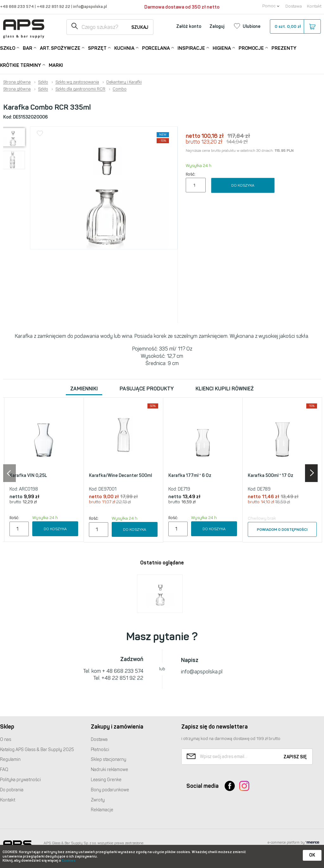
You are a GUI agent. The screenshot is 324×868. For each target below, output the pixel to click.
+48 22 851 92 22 (54, 6)
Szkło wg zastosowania (77, 82)
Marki (56, 65)
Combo (120, 89)
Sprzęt (97, 48)
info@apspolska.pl (90, 6)
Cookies (69, 861)
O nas (6, 739)
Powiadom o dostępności (282, 530)
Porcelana (156, 48)
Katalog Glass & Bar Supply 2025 (37, 750)
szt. (295, 27)
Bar (28, 48)
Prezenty (284, 48)
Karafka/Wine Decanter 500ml (120, 476)
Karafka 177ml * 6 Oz (190, 476)
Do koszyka (243, 185)
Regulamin (10, 759)
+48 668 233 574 (17, 6)
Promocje (251, 48)
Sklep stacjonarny (109, 759)
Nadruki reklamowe (109, 770)
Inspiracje (191, 48)
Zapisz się (295, 757)
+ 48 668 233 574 (123, 671)
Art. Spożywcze (60, 48)
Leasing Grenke (106, 780)
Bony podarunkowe (110, 790)
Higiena (222, 48)
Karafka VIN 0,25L (28, 476)
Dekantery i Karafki (124, 82)
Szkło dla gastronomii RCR (80, 89)
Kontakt (314, 6)
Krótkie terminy (21, 65)
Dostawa (294, 6)
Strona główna (17, 82)
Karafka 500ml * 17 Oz (271, 476)
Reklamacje (102, 810)
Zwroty (98, 800)
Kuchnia (124, 48)
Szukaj (140, 27)
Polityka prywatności (20, 780)
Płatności (100, 750)
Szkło (8, 48)
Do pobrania (12, 790)
